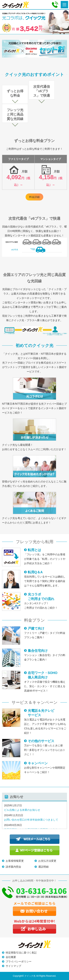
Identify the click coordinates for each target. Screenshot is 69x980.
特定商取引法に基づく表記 (21, 953)
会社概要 (11, 957)
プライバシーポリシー (19, 961)
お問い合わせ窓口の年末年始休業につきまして (31, 820)
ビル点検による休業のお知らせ (22, 810)
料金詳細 (34, 197)
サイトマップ (13, 966)
